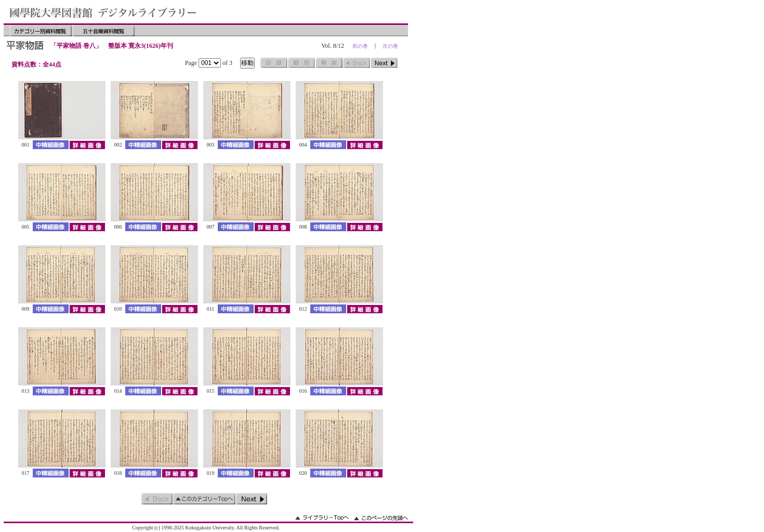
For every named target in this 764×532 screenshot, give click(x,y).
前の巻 (360, 46)
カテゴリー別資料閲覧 (41, 31)
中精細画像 (51, 145)
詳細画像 (87, 145)
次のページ (384, 63)
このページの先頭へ (381, 518)
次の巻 (390, 46)
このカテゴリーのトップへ (204, 499)
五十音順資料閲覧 (103, 31)
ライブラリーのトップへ (322, 518)
